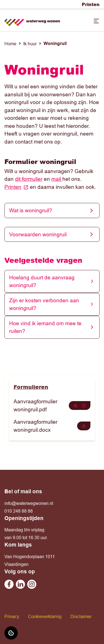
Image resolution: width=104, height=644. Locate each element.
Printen (91, 4)
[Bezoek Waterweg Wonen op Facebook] (9, 584)
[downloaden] (80, 406)
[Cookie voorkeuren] (11, 633)
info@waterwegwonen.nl (29, 503)
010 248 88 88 (19, 511)
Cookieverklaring (45, 616)
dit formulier (29, 179)
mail (57, 179)
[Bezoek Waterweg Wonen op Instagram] (32, 584)
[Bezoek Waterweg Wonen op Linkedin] (20, 584)
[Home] (32, 20)
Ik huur (30, 44)
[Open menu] (96, 21)
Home (10, 44)
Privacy (12, 616)
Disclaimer (81, 616)
